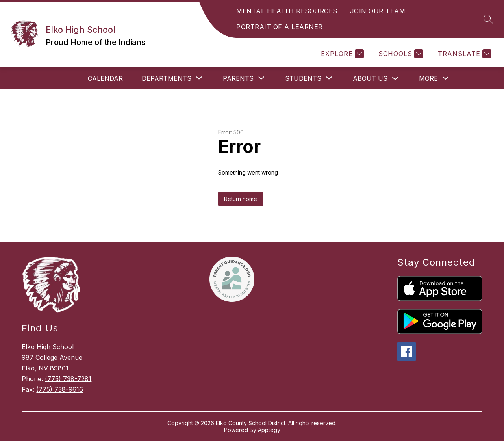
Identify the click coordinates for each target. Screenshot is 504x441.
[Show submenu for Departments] (167, 78)
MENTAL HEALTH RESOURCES (287, 11)
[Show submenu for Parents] (238, 78)
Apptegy (269, 430)
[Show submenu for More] (428, 78)
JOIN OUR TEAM (378, 11)
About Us (370, 78)
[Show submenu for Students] (303, 78)
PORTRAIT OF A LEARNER (280, 27)
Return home (241, 199)
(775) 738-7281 (68, 379)
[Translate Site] (464, 54)
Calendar (105, 78)
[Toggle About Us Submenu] (395, 79)
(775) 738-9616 (60, 389)
